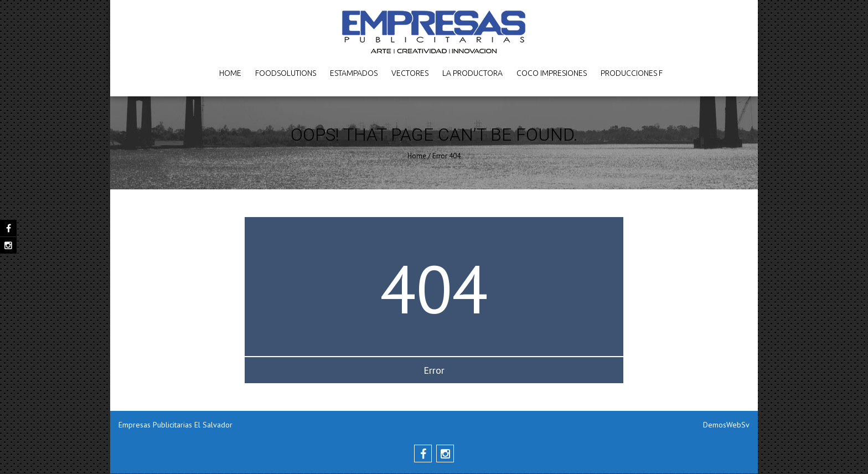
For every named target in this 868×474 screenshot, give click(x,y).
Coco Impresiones (552, 73)
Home (230, 73)
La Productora (472, 73)
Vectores (410, 73)
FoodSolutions (286, 73)
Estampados (354, 73)
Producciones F (632, 73)
